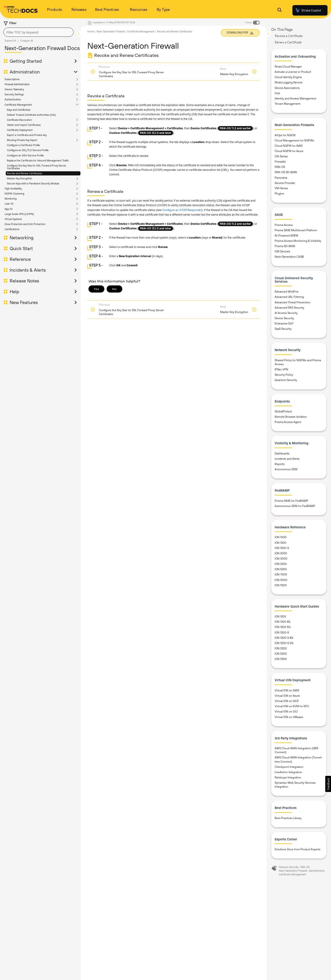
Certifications (12, 229)
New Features (24, 302)
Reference (20, 259)
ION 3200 (281, 564)
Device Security (284, 318)
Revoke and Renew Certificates (24, 173)
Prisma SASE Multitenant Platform (296, 230)
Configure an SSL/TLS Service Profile (28, 150)
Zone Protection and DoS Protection (25, 224)
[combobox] (39, 32)
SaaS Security (283, 329)
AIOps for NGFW (285, 135)
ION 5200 (281, 569)
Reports (280, 464)
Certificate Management (18, 105)
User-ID (9, 204)
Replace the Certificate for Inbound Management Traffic (38, 161)
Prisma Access (284, 225)
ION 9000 (281, 580)
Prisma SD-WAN (285, 246)
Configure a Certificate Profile (23, 145)
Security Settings (14, 94)
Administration (25, 72)
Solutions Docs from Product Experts (298, 849)
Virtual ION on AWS (287, 690)
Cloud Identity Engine (288, 77)
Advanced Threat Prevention (292, 302)
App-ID (9, 209)
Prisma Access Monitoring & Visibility (298, 241)
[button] (328, 784)
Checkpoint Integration (289, 767)
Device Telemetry (14, 89)
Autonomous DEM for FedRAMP (295, 506)
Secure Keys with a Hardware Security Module (33, 183)
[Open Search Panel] (280, 10)
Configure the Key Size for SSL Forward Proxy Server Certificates (37, 167)
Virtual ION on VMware (289, 717)
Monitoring (11, 199)
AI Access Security (286, 313)
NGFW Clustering (14, 194)
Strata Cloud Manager (288, 67)
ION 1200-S (282, 548)
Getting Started (26, 61)
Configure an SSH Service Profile (25, 155)
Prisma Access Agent (288, 422)
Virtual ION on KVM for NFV (292, 706)
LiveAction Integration (288, 772)
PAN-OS (280, 167)
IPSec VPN (281, 369)
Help (14, 292)
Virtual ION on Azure (287, 696)
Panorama (281, 178)
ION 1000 (281, 537)
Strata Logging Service (289, 82)
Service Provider (285, 183)
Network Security (289, 867)
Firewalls (280, 162)
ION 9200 (281, 585)
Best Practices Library (288, 818)
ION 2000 (281, 553)
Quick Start (21, 248)
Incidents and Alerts (287, 459)
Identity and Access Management (295, 99)
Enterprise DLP (284, 324)
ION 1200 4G (282, 622)
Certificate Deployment (20, 130)
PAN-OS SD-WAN (286, 172)
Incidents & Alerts (28, 270)
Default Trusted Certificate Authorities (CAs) (31, 115)
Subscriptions (12, 79)
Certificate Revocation (19, 120)
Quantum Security (286, 380)
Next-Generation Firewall (111, 31)
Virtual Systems (13, 219)
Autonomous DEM (286, 469)
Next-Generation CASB (289, 257)
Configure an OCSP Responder (182, 210)
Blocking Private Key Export (22, 140)
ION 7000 (281, 574)
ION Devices (282, 251)
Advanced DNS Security (289, 308)
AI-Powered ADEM (286, 236)
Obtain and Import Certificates (24, 125)
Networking (22, 238)
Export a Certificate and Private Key (27, 135)
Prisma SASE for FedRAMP (291, 501)
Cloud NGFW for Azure (289, 151)
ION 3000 (281, 559)
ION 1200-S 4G (284, 638)
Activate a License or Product (293, 72)
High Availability (13, 189)
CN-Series (281, 156)
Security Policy (284, 375)
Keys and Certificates (19, 110)
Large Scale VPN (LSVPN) (19, 214)
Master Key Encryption (19, 178)
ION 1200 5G (283, 627)
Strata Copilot (308, 10)
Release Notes (24, 281)
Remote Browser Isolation (291, 417)
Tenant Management (288, 104)
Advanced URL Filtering (289, 297)
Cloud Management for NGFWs (294, 141)
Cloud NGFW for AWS (289, 146)
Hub (277, 93)
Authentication (13, 99)
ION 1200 (280, 543)
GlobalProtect (283, 411)
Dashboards (282, 453)
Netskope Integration (288, 777)
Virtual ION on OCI (286, 712)
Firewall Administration (17, 84)
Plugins (279, 194)
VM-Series (281, 188)
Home (91, 31)
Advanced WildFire (287, 292)
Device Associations (287, 88)
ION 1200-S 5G (284, 643)
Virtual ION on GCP (287, 701)
